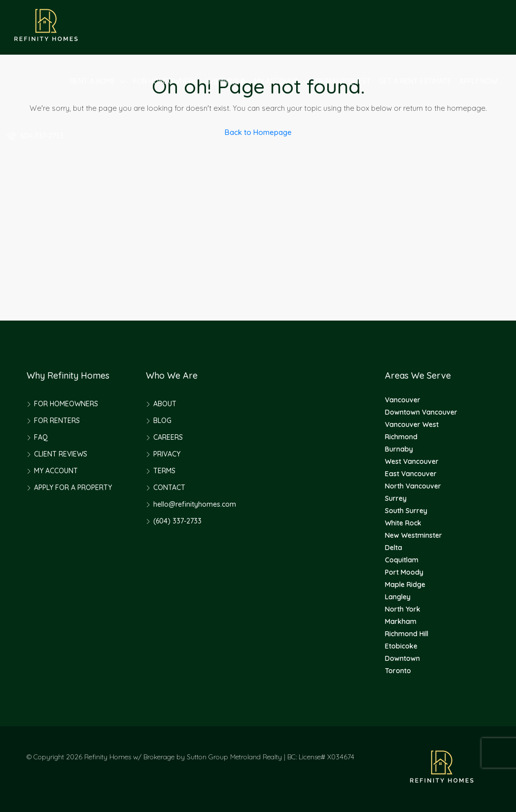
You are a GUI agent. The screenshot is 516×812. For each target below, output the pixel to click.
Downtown (402, 658)
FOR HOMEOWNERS (165, 81)
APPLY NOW (478, 81)
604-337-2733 (35, 136)
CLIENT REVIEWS (61, 454)
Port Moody (404, 572)
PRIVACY (167, 454)
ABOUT (165, 404)
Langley (398, 597)
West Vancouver (412, 461)
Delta (394, 548)
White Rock (403, 523)
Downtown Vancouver (421, 412)
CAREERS (168, 437)
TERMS (164, 471)
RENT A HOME (93, 81)
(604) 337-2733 (177, 521)
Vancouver (403, 400)
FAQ (41, 437)
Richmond (401, 437)
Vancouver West (412, 424)
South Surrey (406, 511)
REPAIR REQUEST (343, 81)
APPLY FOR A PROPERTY (73, 487)
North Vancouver (413, 486)
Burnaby (399, 449)
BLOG (162, 421)
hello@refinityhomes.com (195, 504)
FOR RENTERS (57, 421)
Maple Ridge (405, 585)
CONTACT (169, 487)
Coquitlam (402, 560)
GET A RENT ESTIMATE (415, 81)
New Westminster (413, 535)
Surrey (396, 498)
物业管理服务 (226, 81)
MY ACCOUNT (276, 81)
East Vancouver (411, 474)
